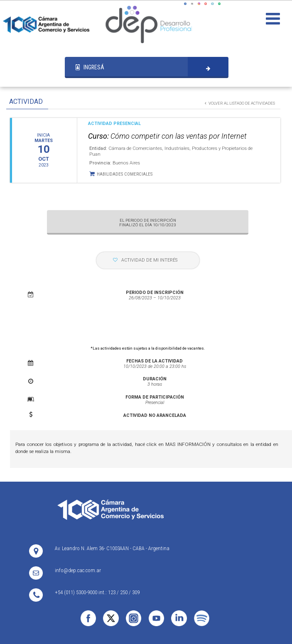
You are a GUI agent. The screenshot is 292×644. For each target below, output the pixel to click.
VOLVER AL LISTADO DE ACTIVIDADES (240, 103)
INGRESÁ (90, 67)
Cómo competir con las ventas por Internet (167, 136)
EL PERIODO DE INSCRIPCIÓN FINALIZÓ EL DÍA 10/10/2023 (148, 223)
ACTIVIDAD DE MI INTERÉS (145, 260)
